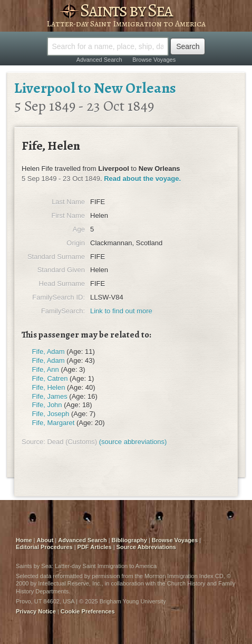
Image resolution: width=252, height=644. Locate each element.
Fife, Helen (49, 387)
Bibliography (129, 540)
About (45, 540)
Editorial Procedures (44, 547)
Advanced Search (99, 60)
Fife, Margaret (54, 423)
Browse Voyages (154, 60)
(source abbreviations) (133, 442)
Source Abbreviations (146, 547)
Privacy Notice (36, 611)
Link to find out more (121, 311)
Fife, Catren (50, 378)
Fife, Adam (49, 352)
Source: (33, 442)
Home (24, 540)
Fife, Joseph (51, 414)
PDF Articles (95, 547)
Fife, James (50, 396)
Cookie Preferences (88, 611)
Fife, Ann (46, 369)
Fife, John (47, 405)
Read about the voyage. (142, 179)
